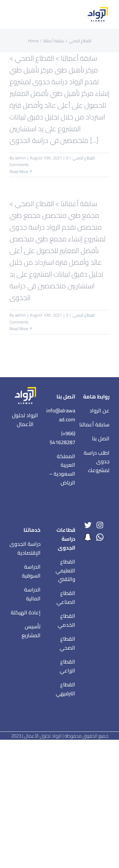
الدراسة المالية (32, 594)
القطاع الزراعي (67, 666)
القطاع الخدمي (66, 620)
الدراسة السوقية (31, 571)
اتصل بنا (101, 438)
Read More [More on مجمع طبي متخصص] (19, 329)
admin (20, 158)
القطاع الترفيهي (66, 689)
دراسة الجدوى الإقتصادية (25, 548)
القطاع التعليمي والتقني (65, 570)
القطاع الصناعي (66, 598)
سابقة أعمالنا (94, 424)
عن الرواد (99, 411)
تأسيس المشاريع (31, 631)
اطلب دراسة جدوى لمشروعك (97, 461)
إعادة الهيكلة (26, 612)
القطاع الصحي (84, 158)
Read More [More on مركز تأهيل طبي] (19, 171)
